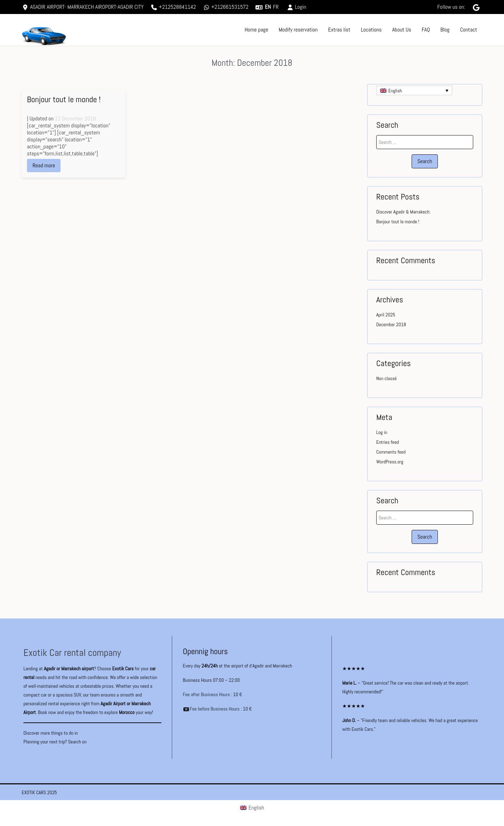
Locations (371, 30)
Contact (468, 30)
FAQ (426, 30)
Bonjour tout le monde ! (64, 99)
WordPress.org (390, 462)
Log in (382, 432)
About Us (401, 30)
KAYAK (93, 742)
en (268, 7)
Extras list (339, 30)
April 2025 (386, 315)
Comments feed (391, 452)
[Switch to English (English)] (252, 808)
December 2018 (391, 324)
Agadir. (85, 733)
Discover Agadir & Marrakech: (403, 212)
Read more (44, 165)
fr (276, 7)
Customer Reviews (377, 653)
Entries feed (388, 442)
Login (296, 7)
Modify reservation (298, 30)
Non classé (386, 378)
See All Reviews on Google (367, 743)
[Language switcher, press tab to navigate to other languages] (414, 90)
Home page (256, 30)
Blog (445, 30)
